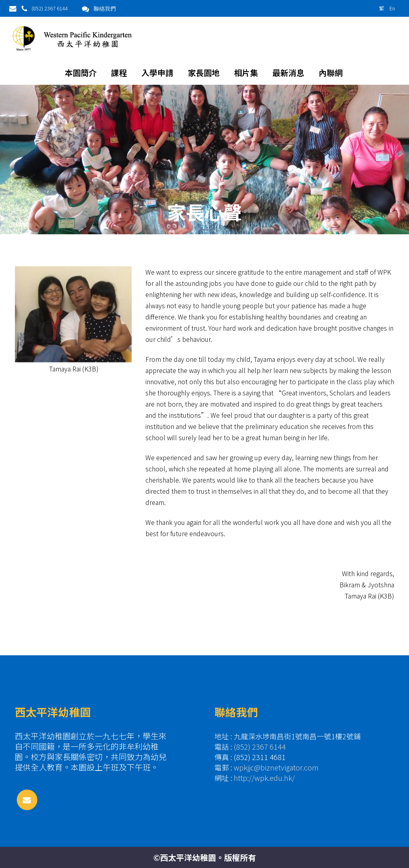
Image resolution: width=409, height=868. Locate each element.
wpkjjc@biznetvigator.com (276, 767)
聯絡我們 (105, 8)
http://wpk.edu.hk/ (264, 778)
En (392, 8)
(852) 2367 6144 (50, 8)
